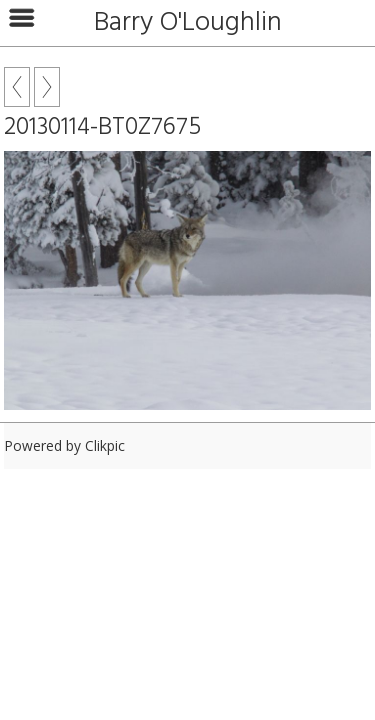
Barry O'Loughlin (188, 23)
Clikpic (105, 445)
